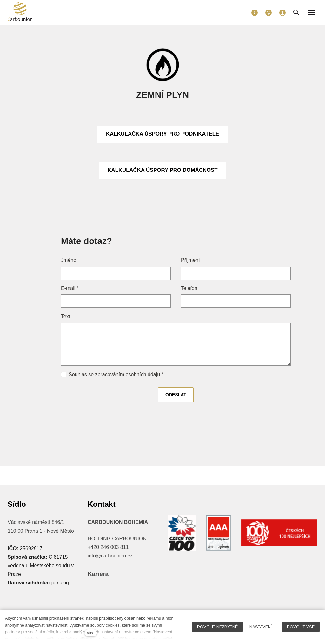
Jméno (69, 261)
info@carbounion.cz (110, 556)
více (91, 633)
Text (66, 317)
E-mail (70, 289)
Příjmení (190, 261)
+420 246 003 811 (108, 547)
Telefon (189, 289)
